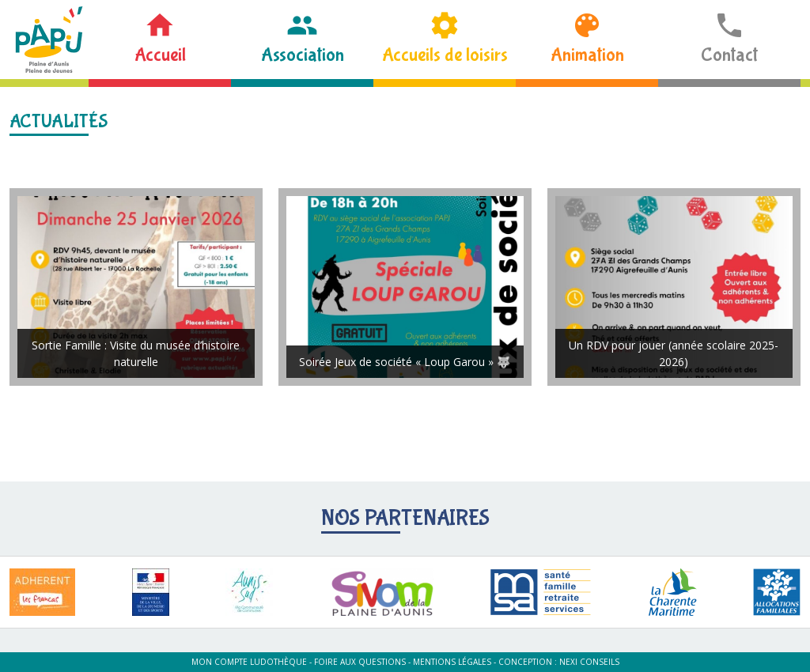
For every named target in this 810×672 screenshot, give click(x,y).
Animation (587, 55)
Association (303, 55)
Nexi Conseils (589, 662)
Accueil (160, 55)
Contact (729, 55)
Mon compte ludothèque (249, 662)
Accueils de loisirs (445, 55)
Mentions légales (452, 662)
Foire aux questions (360, 662)
